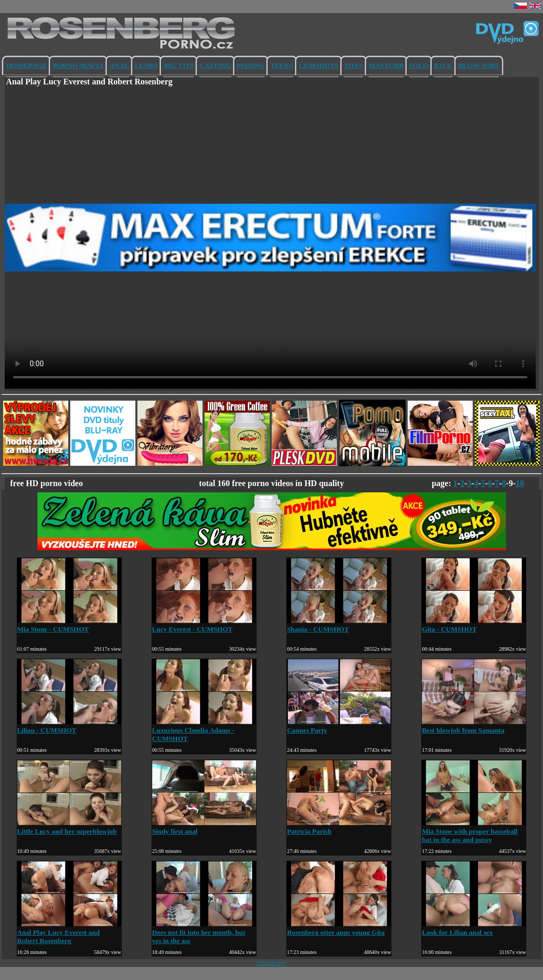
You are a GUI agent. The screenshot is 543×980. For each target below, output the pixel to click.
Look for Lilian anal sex (474, 928)
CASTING (215, 65)
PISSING (251, 65)
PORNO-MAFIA (78, 65)
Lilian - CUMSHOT (69, 726)
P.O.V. (443, 65)
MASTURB (386, 65)
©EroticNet (271, 963)
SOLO (419, 65)
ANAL (119, 65)
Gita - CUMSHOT (474, 625)
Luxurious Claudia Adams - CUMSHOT (204, 730)
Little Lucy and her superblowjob (69, 827)
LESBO (146, 65)
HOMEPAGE (27, 65)
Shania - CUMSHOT (339, 625)
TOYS (353, 65)
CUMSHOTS (319, 65)
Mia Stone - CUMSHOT (69, 625)
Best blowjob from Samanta (474, 726)
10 (520, 483)
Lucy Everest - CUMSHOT (204, 625)
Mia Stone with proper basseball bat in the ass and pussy (474, 831)
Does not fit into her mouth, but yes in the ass (204, 932)
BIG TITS (179, 65)
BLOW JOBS (478, 65)
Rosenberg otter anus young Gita (339, 928)
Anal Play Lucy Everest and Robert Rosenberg (69, 932)
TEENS (282, 65)
